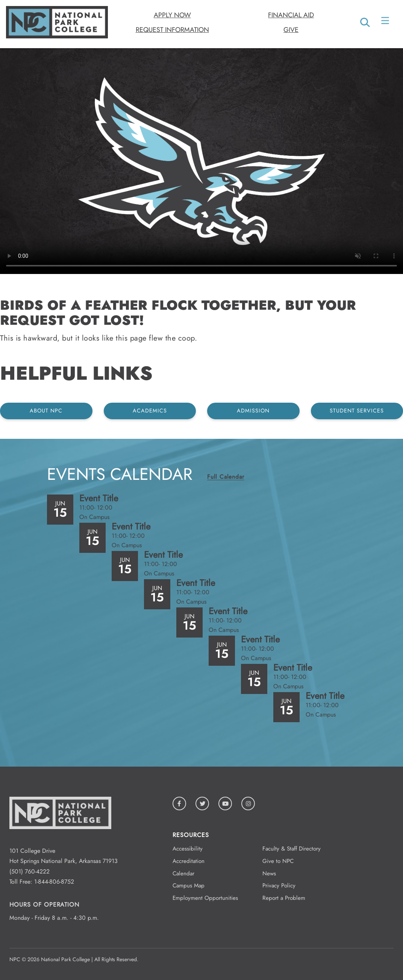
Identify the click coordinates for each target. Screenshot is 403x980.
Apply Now (172, 15)
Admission (253, 411)
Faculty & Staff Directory (292, 849)
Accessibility (188, 849)
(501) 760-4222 (30, 871)
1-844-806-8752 (54, 882)
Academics (150, 411)
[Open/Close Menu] (386, 22)
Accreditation (189, 861)
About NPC (46, 411)
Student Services (357, 411)
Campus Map (189, 886)
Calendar (183, 873)
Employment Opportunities (205, 898)
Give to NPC (278, 861)
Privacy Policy (279, 886)
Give (291, 30)
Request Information (172, 30)
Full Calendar (226, 477)
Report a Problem (284, 898)
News (269, 873)
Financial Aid (291, 15)
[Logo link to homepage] (57, 36)
